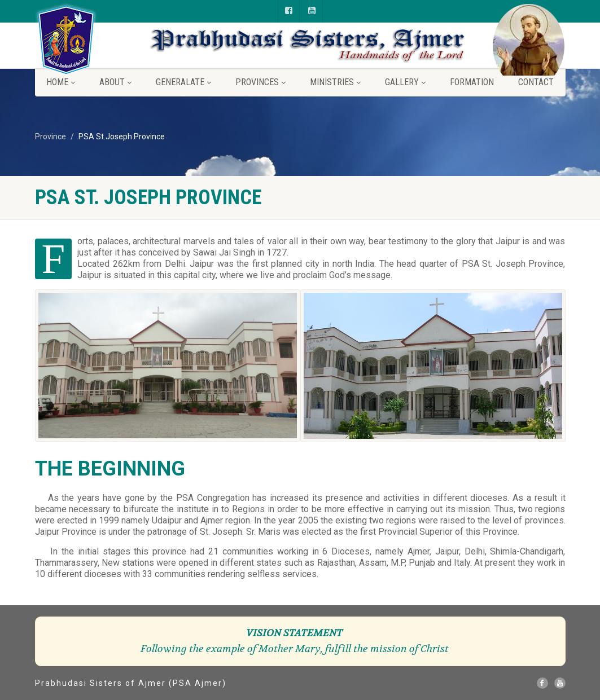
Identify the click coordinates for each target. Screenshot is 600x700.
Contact (536, 82)
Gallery (405, 82)
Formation (472, 82)
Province (51, 137)
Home (61, 82)
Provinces (260, 82)
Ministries (335, 82)
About (115, 82)
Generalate (183, 82)
